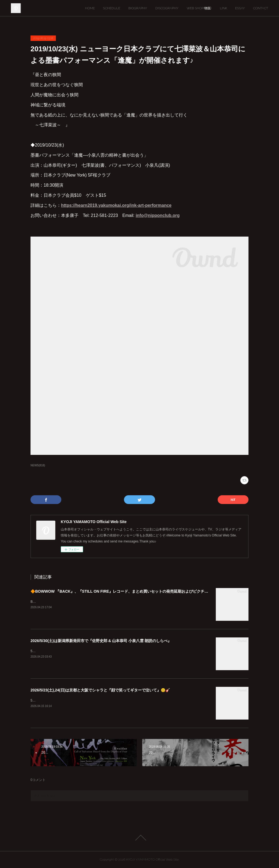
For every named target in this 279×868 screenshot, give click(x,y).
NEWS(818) (38, 465)
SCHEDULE (112, 8)
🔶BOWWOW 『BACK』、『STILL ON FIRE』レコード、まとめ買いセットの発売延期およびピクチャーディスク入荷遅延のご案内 (144, 591)
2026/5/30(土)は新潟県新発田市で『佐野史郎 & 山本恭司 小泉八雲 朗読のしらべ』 (101, 641)
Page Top (139, 838)
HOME (90, 8)
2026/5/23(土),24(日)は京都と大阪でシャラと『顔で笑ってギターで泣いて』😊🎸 (100, 690)
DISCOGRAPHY (167, 8)
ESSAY (240, 8)
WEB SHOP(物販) (199, 8)
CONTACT (261, 8)
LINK (223, 8)
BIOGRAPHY (138, 8)
